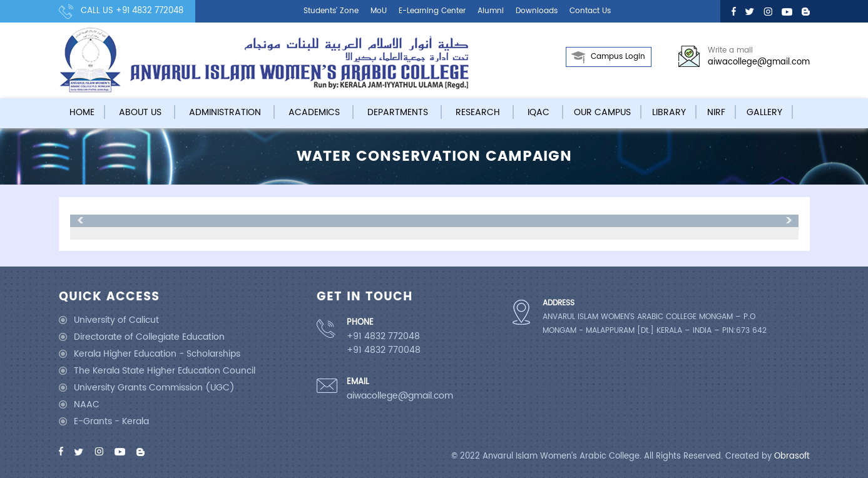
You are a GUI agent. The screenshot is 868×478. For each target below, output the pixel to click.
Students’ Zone (331, 11)
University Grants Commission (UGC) (154, 388)
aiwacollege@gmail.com (759, 62)
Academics (314, 112)
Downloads (537, 11)
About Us (140, 112)
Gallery (764, 112)
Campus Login (618, 57)
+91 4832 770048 (384, 350)
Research (478, 112)
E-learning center (432, 11)
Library (669, 112)
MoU (379, 11)
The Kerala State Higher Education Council (165, 371)
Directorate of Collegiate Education (149, 337)
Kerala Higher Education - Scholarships (157, 354)
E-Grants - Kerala (111, 421)
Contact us (590, 11)
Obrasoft (792, 456)
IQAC (539, 112)
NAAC (87, 404)
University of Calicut (116, 320)
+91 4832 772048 (150, 11)
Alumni (491, 11)
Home (82, 112)
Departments (398, 112)
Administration (225, 112)
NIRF (716, 112)
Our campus (602, 112)
